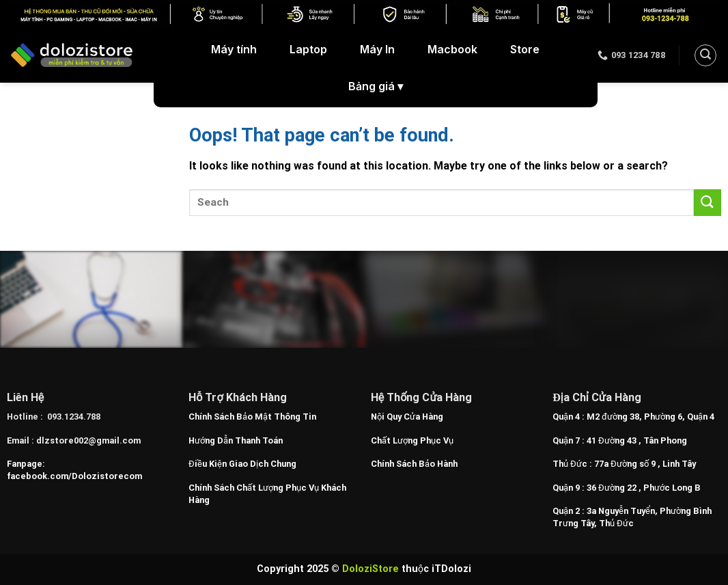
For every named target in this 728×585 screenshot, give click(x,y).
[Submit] (708, 203)
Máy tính (234, 50)
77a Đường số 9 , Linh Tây (645, 464)
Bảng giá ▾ (376, 86)
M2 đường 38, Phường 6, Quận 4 (650, 417)
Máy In (377, 50)
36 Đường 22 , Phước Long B (644, 488)
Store (525, 50)
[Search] (705, 55)
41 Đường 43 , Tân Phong (637, 440)
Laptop (308, 50)
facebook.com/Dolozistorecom (74, 476)
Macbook (452, 50)
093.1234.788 (74, 417)
